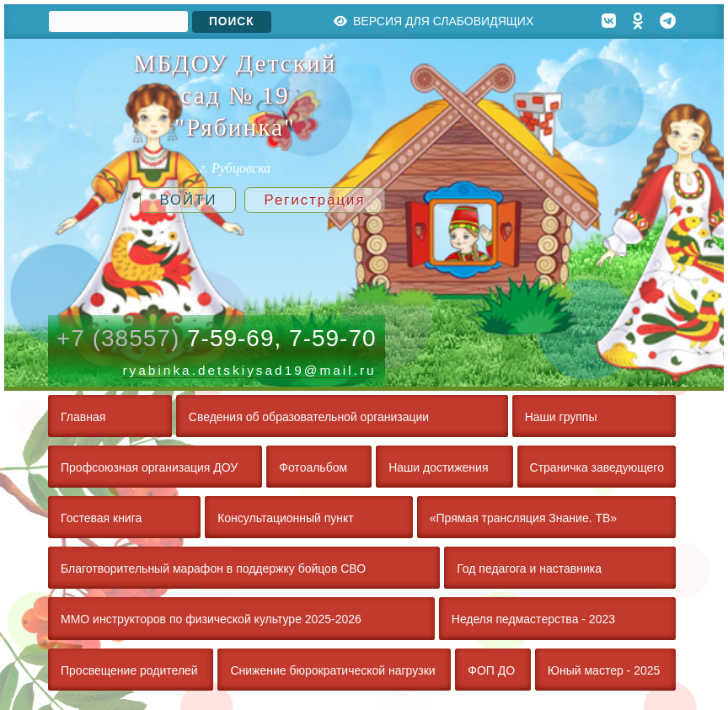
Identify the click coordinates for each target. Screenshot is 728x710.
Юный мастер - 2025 (604, 670)
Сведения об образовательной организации (309, 417)
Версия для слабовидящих (434, 21)
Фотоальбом (313, 467)
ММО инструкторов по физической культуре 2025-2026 (211, 619)
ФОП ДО (491, 670)
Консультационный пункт (286, 518)
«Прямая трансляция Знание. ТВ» (523, 518)
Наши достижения (438, 467)
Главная (83, 417)
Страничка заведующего (597, 467)
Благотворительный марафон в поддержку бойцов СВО (213, 569)
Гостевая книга (101, 518)
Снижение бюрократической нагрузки (332, 670)
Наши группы (561, 417)
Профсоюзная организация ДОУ (149, 467)
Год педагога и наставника (529, 569)
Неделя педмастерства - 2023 (533, 619)
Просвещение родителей (129, 670)
